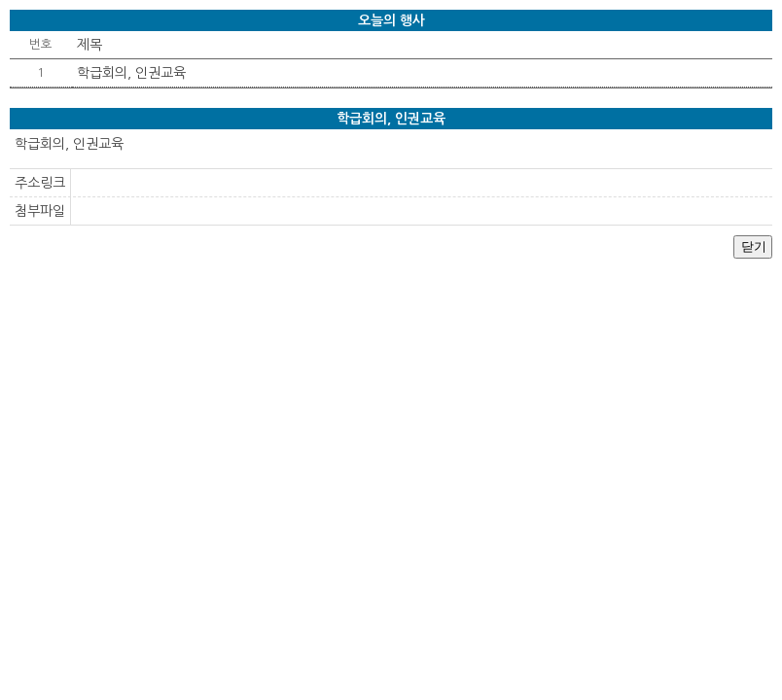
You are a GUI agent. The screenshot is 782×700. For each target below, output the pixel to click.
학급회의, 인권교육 (131, 73)
